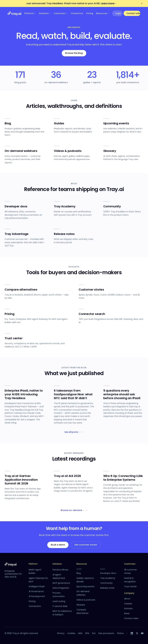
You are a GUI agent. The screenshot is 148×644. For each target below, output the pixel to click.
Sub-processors (106, 633)
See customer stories (86, 545)
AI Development (37, 596)
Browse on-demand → (74, 510)
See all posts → (74, 432)
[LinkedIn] (132, 633)
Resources (103, 13)
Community (106, 583)
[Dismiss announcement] (142, 3)
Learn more (109, 3)
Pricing (90, 13)
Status (120, 633)
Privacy (61, 633)
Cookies (71, 633)
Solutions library (60, 570)
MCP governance (61, 583)
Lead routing (59, 601)
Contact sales (133, 13)
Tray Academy (108, 578)
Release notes (107, 588)
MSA (80, 633)
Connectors (77, 13)
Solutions (45, 13)
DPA (87, 633)
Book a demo (58, 545)
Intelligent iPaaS (37, 586)
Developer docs (108, 573)
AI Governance (36, 591)
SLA (94, 633)
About (127, 599)
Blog (79, 573)
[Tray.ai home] (15, 13)
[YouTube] (142, 633)
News (127, 613)
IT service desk (60, 606)
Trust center (130, 586)
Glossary (81, 605)
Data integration (61, 588)
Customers (61, 13)
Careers (128, 604)
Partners (128, 608)
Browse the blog (74, 53)
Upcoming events (85, 586)
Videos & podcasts (86, 600)
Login (118, 13)
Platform (30, 13)
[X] (137, 633)
